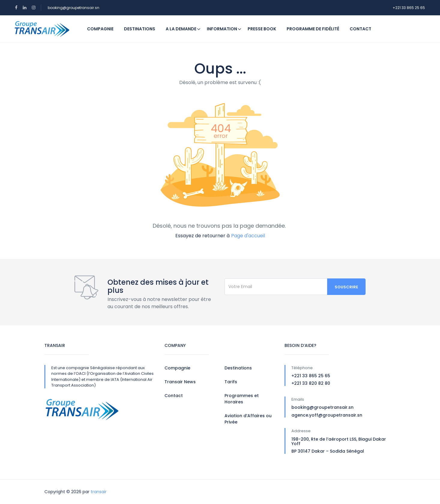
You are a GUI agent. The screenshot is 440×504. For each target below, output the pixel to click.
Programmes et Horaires (242, 399)
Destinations (140, 29)
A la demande (181, 29)
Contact (360, 29)
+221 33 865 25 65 (409, 8)
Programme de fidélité (313, 29)
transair (99, 492)
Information (224, 29)
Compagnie (100, 29)
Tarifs (231, 382)
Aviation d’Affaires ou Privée (248, 419)
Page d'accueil (248, 236)
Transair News (180, 382)
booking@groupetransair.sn (74, 8)
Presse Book (262, 29)
